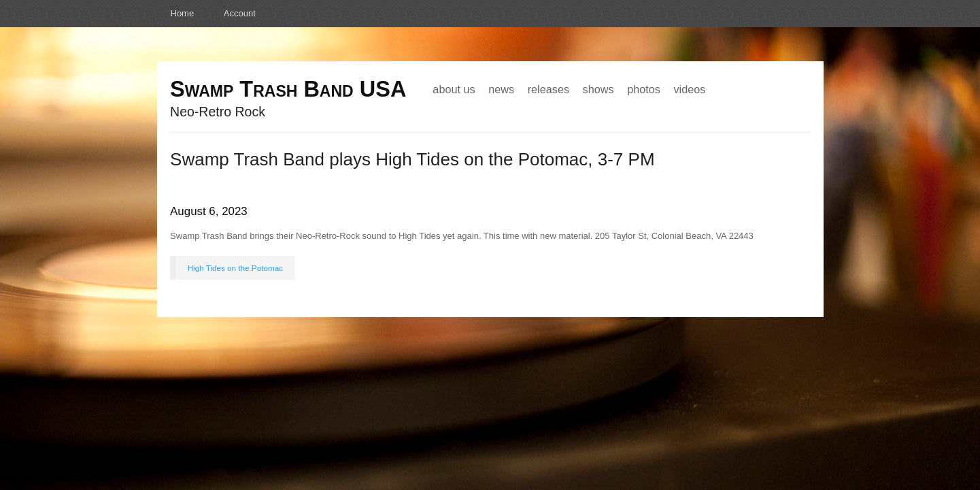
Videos (689, 89)
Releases (548, 89)
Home (183, 13)
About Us (454, 89)
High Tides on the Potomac (235, 268)
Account (240, 13)
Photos (644, 89)
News (501, 89)
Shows (598, 89)
